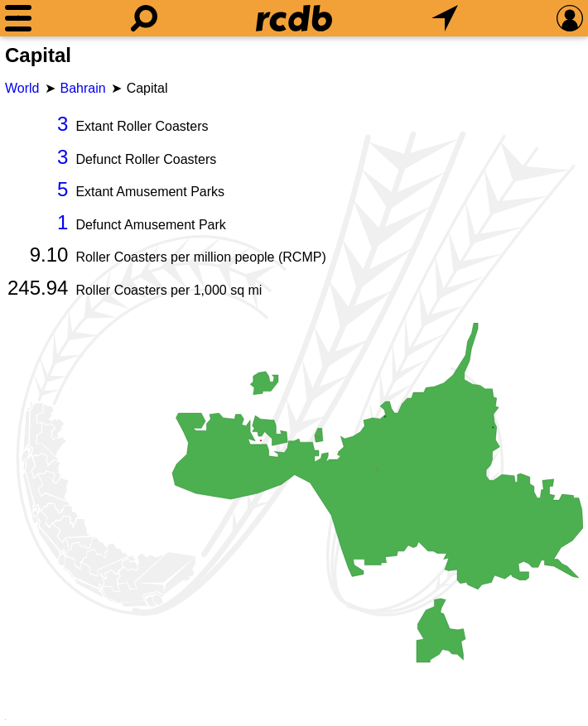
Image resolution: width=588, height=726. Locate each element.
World (22, 88)
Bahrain (83, 88)
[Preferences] (570, 18)
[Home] (294, 18)
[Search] (144, 18)
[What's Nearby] (445, 18)
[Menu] (18, 18)
